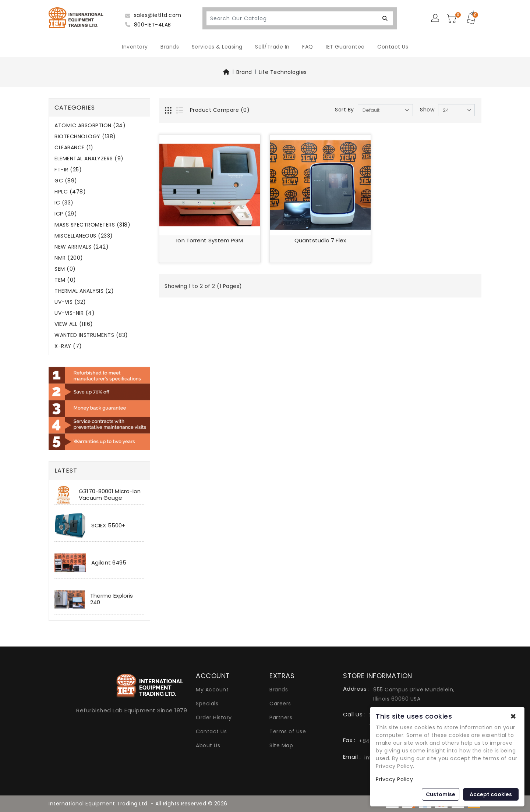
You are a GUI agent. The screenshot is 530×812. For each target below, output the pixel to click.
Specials (207, 704)
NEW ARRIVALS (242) (82, 247)
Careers (280, 704)
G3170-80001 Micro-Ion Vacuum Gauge (110, 494)
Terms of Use (288, 731)
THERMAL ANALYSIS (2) (84, 291)
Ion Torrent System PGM (210, 240)
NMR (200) (69, 258)
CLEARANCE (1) (74, 148)
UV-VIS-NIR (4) (75, 313)
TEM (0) (65, 280)
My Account (212, 690)
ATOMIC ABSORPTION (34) (90, 126)
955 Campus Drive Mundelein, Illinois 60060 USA (414, 694)
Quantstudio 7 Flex (320, 240)
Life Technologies (283, 72)
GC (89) (66, 181)
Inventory (135, 47)
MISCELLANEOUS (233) (84, 236)
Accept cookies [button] (491, 794)
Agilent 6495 (109, 562)
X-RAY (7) (68, 346)
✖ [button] (513, 716)
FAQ (308, 47)
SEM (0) (65, 269)
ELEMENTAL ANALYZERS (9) (89, 159)
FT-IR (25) (68, 170)
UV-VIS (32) (70, 302)
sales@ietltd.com (153, 15)
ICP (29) (66, 214)
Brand (244, 72)
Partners (281, 717)
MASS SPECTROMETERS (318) (92, 225)
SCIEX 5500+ (108, 525)
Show (427, 110)
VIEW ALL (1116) (74, 324)
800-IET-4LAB (148, 25)
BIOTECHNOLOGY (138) (85, 137)
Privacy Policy (394, 779)
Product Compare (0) (220, 110)
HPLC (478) (70, 192)
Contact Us (393, 47)
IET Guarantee (345, 47)
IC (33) (64, 203)
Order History (214, 717)
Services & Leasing (217, 47)
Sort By (344, 110)
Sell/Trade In (272, 47)
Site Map (281, 745)
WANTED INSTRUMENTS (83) (91, 335)
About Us (208, 745)
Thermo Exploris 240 (112, 599)
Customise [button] (441, 794)
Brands (170, 47)
